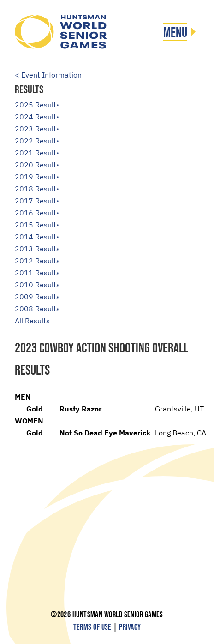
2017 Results (37, 201)
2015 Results (37, 225)
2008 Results (37, 309)
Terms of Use (92, 627)
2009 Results (37, 297)
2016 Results (37, 213)
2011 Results (37, 273)
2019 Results (37, 177)
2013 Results (37, 249)
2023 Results (37, 129)
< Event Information (48, 75)
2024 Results (37, 117)
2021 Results (37, 153)
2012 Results (37, 261)
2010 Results (37, 285)
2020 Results (37, 165)
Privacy (130, 627)
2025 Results (37, 105)
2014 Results (37, 237)
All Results (32, 321)
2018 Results (37, 189)
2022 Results (37, 141)
